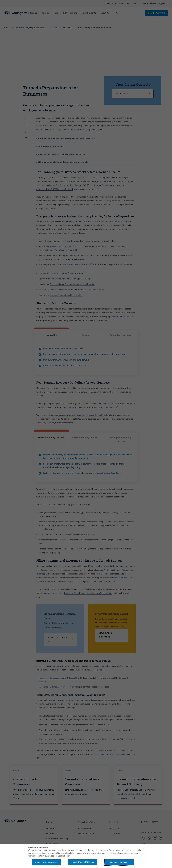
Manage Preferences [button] (119, 862)
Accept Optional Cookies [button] (46, 862)
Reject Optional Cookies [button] (83, 862)
